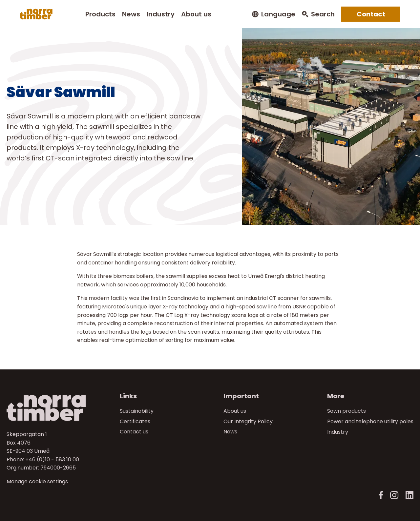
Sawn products (346, 411)
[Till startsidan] (54, 408)
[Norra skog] (36, 14)
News (131, 14)
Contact (371, 14)
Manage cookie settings (37, 482)
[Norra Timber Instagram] (394, 495)
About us (196, 14)
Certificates (135, 421)
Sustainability (137, 411)
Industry (161, 14)
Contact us (134, 432)
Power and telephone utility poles (370, 421)
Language (278, 14)
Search (323, 14)
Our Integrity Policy (248, 421)
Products (100, 14)
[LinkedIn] (409, 495)
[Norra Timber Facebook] (381, 495)
